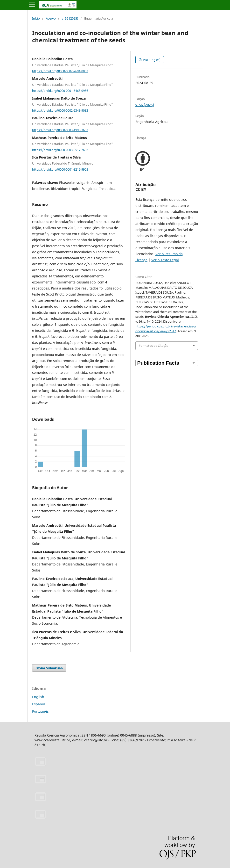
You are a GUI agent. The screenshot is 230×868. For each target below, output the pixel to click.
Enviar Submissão (49, 668)
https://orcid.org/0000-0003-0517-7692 (60, 150)
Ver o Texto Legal (165, 260)
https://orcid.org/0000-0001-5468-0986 (60, 91)
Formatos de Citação (154, 346)
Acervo (51, 18)
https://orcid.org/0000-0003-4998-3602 (60, 130)
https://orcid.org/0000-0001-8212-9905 (60, 169)
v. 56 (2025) (70, 18)
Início (36, 18)
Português (40, 711)
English (38, 697)
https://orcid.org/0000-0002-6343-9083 (60, 110)
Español (38, 704)
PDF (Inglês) (151, 60)
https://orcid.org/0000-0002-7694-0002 (60, 71)
